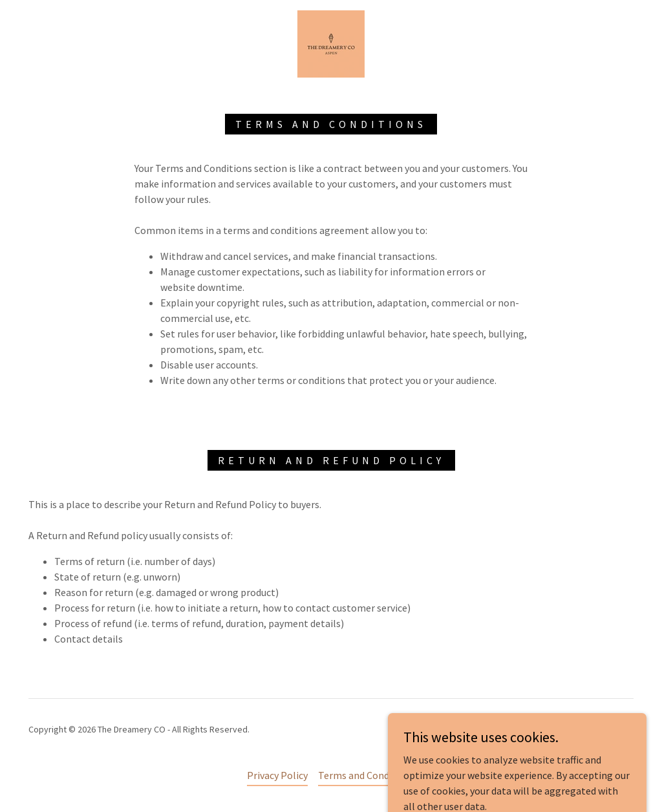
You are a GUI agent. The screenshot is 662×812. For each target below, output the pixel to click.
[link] (331, 43)
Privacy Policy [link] (277, 775)
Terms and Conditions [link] (367, 775)
